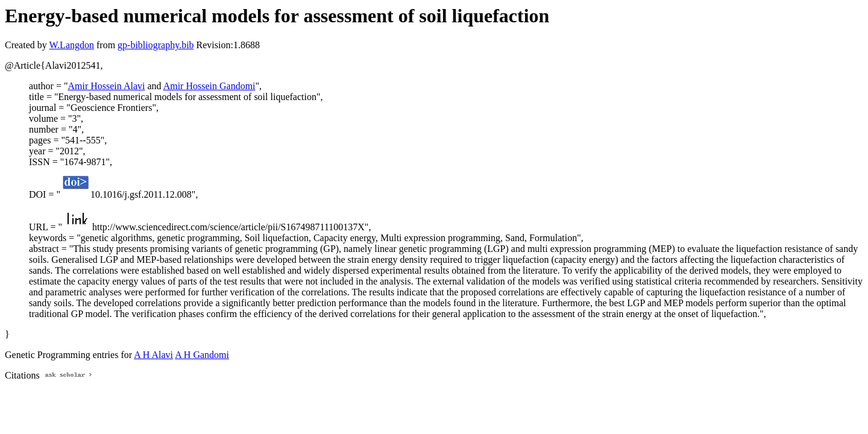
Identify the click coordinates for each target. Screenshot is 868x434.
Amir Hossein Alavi (106, 86)
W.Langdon (71, 45)
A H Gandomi (202, 355)
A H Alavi (153, 355)
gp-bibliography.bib (156, 45)
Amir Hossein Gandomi (209, 86)
